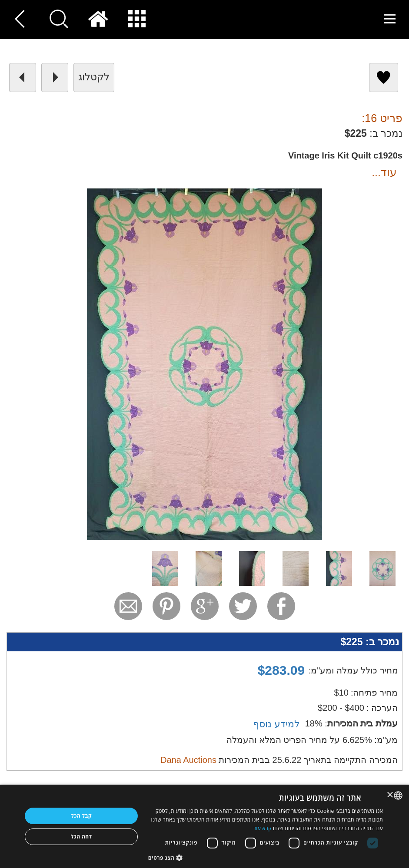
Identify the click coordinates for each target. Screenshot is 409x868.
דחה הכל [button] (81, 837)
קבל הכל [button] (81, 816)
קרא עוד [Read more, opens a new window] (263, 828)
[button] (266, 857)
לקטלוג (94, 77)
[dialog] (204, 826)
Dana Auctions (188, 760)
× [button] (391, 795)
